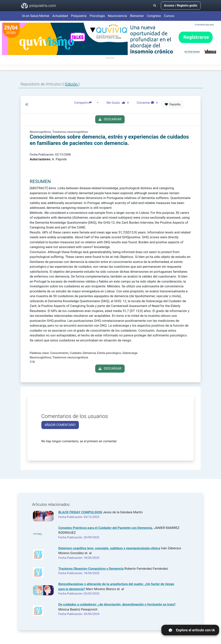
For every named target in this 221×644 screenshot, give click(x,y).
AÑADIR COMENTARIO (60, 425)
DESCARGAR (110, 119)
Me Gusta (119, 103)
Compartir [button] (85, 103)
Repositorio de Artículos (41, 84)
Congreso (154, 16)
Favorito (173, 104)
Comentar (148, 103)
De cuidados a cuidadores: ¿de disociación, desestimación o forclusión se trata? (117, 604)
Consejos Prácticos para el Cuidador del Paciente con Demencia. (106, 528)
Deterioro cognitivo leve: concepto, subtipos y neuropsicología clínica (109, 548)
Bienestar (137, 16)
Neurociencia (118, 16)
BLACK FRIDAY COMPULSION (80, 512)
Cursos (169, 16)
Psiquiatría (79, 16)
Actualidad (60, 16)
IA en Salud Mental (36, 16)
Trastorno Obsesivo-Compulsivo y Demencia (91, 569)
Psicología (97, 16)
